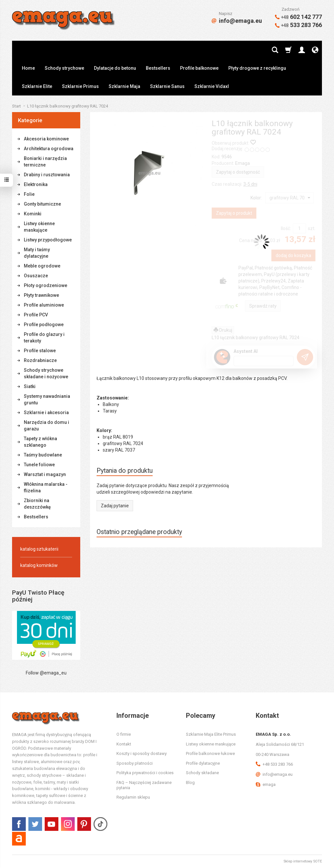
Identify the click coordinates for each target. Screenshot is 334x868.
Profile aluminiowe (44, 305)
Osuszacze (36, 276)
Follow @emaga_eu (46, 673)
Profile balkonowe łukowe (210, 753)
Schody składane (202, 773)
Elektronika (36, 184)
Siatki (30, 386)
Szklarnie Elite (37, 86)
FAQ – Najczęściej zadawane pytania (144, 785)
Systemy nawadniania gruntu (47, 399)
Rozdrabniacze (40, 360)
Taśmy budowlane (43, 455)
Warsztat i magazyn (45, 474)
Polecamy (201, 716)
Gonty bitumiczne (42, 204)
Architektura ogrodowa (49, 149)
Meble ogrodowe (42, 266)
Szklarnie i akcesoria (46, 412)
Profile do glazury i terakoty (44, 338)
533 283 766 (298, 25)
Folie (29, 194)
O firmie (124, 734)
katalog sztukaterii (39, 549)
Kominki (33, 214)
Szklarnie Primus (80, 86)
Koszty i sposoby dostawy (142, 753)
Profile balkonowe (199, 68)
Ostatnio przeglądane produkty (139, 532)
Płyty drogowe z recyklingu (257, 68)
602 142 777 (298, 17)
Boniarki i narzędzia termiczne (45, 162)
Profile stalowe (40, 351)
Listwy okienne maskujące (39, 227)
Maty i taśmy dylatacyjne (37, 253)
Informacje (133, 716)
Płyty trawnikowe (41, 295)
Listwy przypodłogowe (48, 240)
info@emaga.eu (237, 21)
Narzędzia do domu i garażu (46, 426)
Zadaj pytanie (115, 506)
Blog (190, 782)
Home (28, 68)
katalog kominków (39, 565)
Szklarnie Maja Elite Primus (211, 734)
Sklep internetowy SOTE (303, 861)
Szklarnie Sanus (167, 86)
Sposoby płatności (135, 763)
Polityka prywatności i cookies (145, 773)
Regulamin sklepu (133, 797)
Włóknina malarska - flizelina (46, 487)
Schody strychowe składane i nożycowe (46, 373)
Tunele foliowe (39, 465)
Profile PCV (36, 315)
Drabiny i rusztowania (47, 175)
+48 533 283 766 (274, 764)
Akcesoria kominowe (46, 139)
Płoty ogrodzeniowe (46, 285)
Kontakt (124, 744)
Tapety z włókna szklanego (40, 442)
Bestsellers (158, 68)
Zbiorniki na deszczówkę (37, 504)
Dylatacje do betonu (115, 68)
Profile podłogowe (44, 325)
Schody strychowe (64, 68)
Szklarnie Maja (124, 86)
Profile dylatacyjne (203, 763)
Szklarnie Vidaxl (212, 86)
